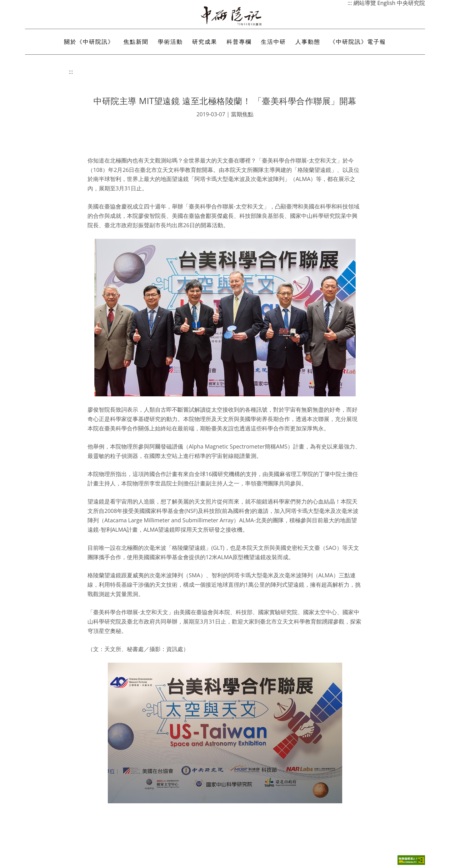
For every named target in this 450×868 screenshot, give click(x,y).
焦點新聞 (136, 42)
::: (71, 72)
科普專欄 (239, 42)
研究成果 (205, 42)
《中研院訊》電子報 (358, 42)
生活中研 (273, 42)
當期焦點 (242, 114)
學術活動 (170, 42)
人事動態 (308, 42)
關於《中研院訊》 (89, 42)
